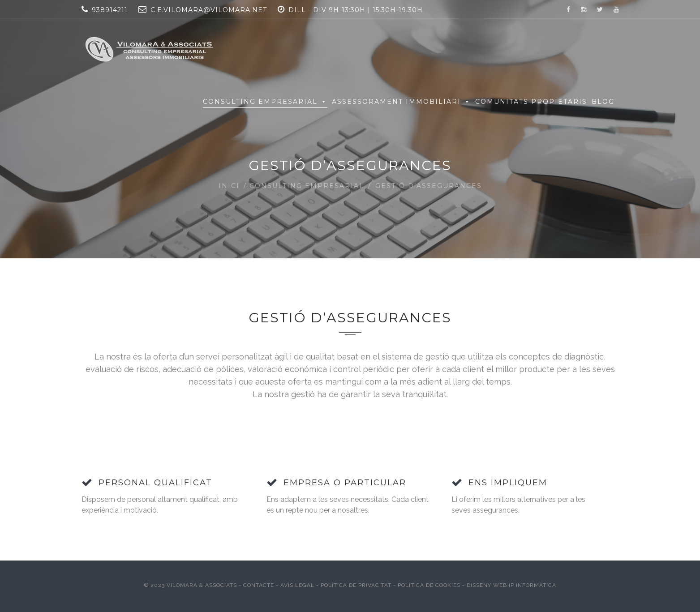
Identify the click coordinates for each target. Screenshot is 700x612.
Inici (229, 186)
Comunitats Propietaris (531, 102)
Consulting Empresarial (265, 102)
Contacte (260, 585)
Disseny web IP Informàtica (511, 585)
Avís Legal (297, 585)
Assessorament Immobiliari (401, 102)
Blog (603, 102)
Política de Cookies (429, 585)
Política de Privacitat (356, 585)
